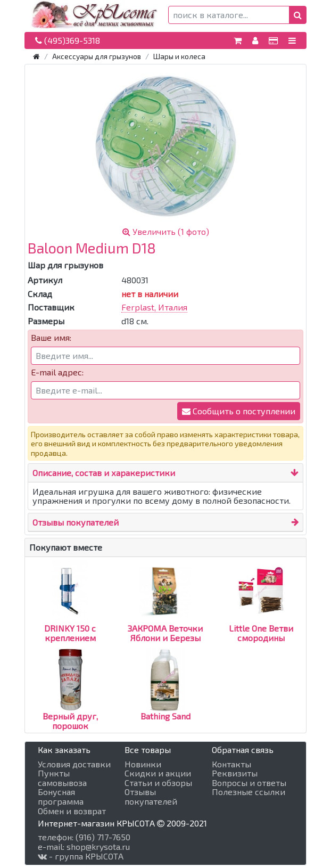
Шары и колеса (179, 56)
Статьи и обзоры (158, 783)
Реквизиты (235, 773)
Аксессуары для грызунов (97, 56)
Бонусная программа (61, 796)
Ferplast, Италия (154, 307)
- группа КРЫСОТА (81, 856)
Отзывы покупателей (76, 522)
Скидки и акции (158, 773)
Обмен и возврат (72, 811)
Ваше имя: (51, 338)
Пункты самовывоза (62, 778)
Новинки (143, 764)
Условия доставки (74, 764)
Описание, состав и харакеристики (104, 473)
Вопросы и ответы (249, 783)
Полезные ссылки (249, 792)
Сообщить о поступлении (239, 411)
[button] (298, 15)
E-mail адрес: (57, 372)
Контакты (231, 764)
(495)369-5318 (68, 40)
